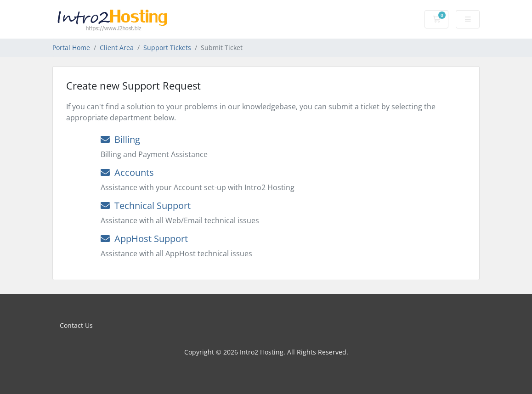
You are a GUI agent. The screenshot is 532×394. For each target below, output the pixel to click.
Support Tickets (167, 48)
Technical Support (146, 205)
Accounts (127, 172)
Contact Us (76, 325)
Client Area (117, 48)
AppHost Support (144, 239)
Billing (120, 139)
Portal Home (71, 48)
